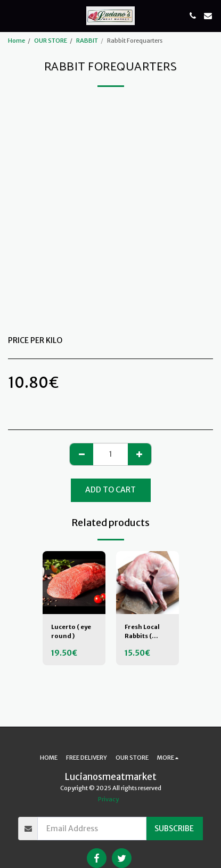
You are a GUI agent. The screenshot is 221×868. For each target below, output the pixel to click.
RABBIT (87, 41)
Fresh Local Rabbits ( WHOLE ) (142, 632)
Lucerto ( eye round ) (71, 631)
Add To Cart (110, 490)
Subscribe (174, 829)
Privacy (108, 799)
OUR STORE (51, 41)
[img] (74, 583)
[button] (12, 15)
